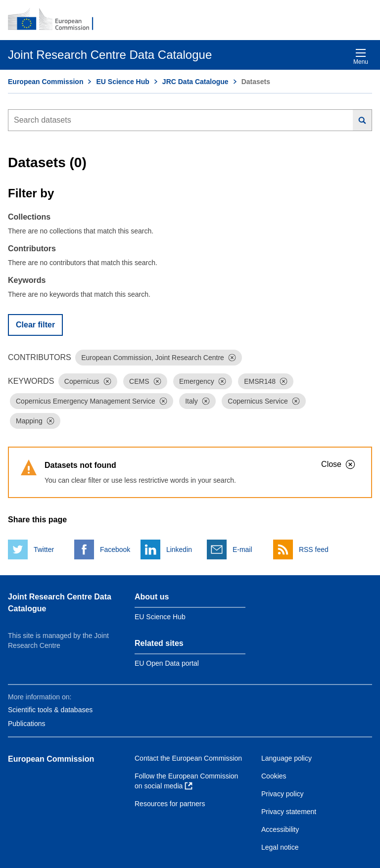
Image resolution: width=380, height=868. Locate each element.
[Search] (362, 120)
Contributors (32, 249)
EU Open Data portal (167, 663)
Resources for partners (170, 804)
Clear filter (35, 325)
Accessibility (280, 829)
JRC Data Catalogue (195, 82)
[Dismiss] (232, 358)
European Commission (46, 82)
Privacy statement (289, 812)
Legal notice (280, 847)
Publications (27, 724)
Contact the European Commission (188, 758)
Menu (361, 57)
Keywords (27, 280)
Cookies (274, 776)
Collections (29, 217)
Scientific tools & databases (50, 710)
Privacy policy (283, 794)
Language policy (286, 758)
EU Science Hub (122, 82)
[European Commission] (56, 20)
